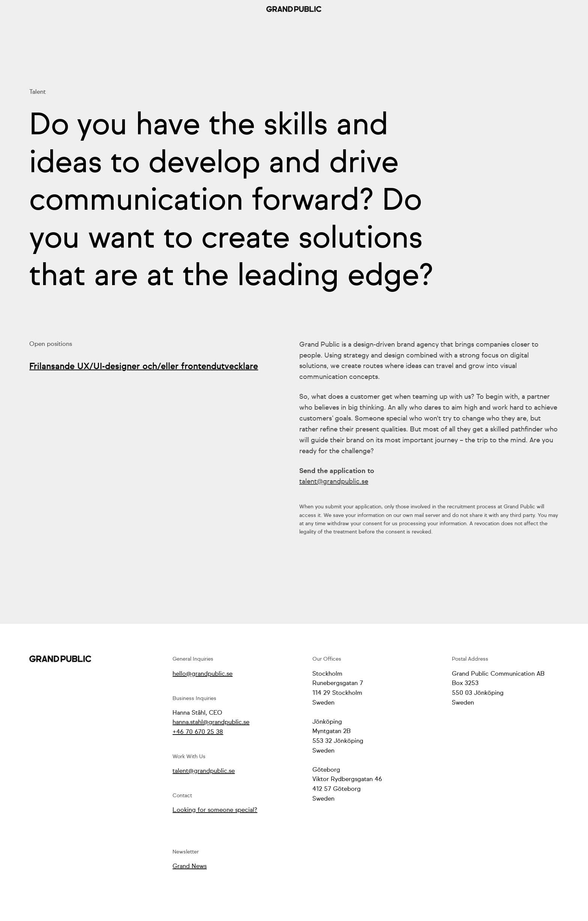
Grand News (190, 866)
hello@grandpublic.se (202, 674)
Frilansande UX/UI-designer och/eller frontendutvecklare (144, 367)
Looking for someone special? (215, 810)
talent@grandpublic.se (334, 482)
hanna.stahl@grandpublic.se (211, 722)
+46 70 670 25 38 (198, 732)
